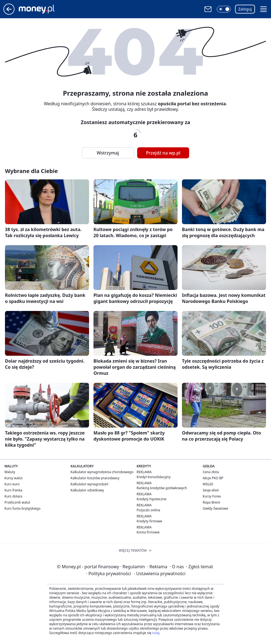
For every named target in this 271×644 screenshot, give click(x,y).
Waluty (10, 472)
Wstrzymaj (108, 153)
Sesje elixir (211, 490)
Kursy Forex (212, 496)
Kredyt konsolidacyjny (154, 477)
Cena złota (211, 472)
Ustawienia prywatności (160, 574)
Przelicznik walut (17, 502)
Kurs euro (12, 484)
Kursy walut (14, 478)
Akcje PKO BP (213, 478)
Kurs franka (13, 490)
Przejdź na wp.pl (163, 153)
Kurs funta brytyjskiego (22, 508)
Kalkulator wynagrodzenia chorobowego (102, 472)
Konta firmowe (148, 532)
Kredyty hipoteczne (152, 499)
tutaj (156, 633)
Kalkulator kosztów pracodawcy (95, 478)
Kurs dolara (13, 496)
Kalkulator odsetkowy (87, 490)
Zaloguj (245, 9)
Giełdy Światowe (215, 508)
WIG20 (208, 484)
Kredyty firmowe (149, 521)
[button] (224, 9)
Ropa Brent (211, 502)
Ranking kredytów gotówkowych (162, 488)
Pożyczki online (148, 510)
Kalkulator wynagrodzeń (89, 484)
